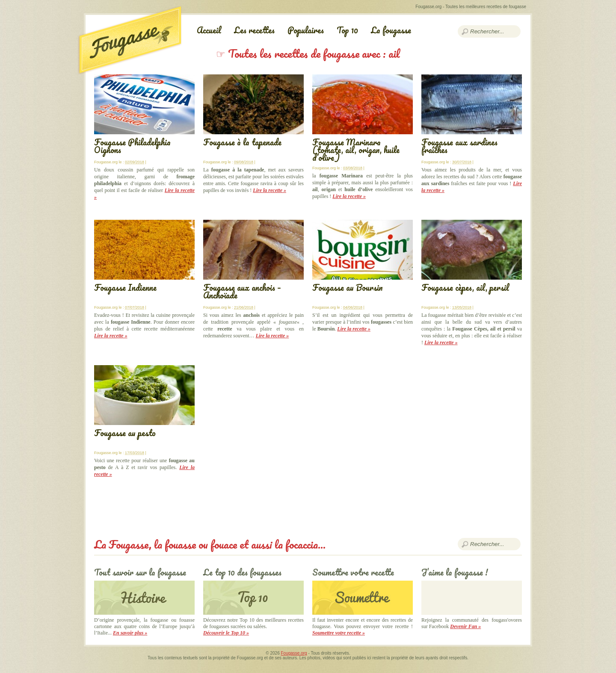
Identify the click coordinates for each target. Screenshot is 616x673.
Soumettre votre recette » (339, 633)
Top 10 (347, 30)
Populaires (306, 30)
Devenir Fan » (465, 626)
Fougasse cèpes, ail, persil (465, 288)
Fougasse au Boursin (348, 288)
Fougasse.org (294, 653)
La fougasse (391, 30)
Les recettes (254, 30)
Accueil (209, 30)
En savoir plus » (130, 633)
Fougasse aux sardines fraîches (459, 146)
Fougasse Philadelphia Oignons (132, 146)
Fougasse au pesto (125, 433)
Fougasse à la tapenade (242, 142)
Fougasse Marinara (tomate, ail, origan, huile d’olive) (356, 150)
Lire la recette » (269, 190)
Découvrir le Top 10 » (226, 633)
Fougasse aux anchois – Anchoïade (242, 291)
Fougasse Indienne (125, 288)
